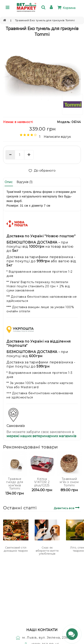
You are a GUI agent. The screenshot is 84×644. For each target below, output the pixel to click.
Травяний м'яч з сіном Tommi (69, 482)
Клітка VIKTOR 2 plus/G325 (42, 482)
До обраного (42, 170)
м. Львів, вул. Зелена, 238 (42, 637)
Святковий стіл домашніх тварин (16, 549)
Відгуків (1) (24, 182)
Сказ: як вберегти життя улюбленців (47, 550)
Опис (9, 182)
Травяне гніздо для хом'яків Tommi (15, 484)
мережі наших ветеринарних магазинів (41, 436)
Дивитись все (67, 508)
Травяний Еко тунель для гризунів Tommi (45, 20)
